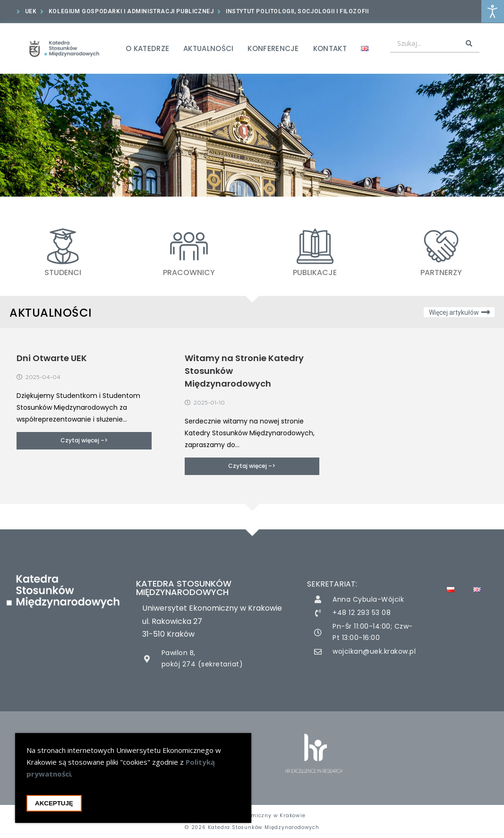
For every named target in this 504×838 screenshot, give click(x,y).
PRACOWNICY (189, 272)
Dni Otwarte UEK (52, 358)
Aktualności (208, 48)
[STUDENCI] (63, 246)
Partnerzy (441, 272)
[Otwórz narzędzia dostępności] (493, 11)
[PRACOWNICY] (189, 246)
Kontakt (330, 48)
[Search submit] (469, 43)
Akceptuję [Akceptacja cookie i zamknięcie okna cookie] (54, 803)
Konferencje (273, 48)
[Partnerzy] (441, 246)
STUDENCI (63, 272)
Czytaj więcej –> (84, 440)
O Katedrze (147, 48)
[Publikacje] (315, 246)
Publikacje (315, 272)
